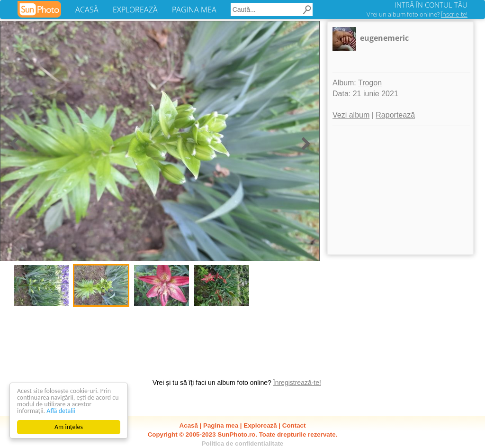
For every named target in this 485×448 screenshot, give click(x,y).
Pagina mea (221, 425)
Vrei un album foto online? (417, 14)
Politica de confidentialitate (243, 443)
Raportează (395, 115)
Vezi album (351, 115)
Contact (294, 425)
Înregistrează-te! (297, 383)
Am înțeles (69, 427)
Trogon (370, 83)
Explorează (260, 425)
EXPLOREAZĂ (135, 9)
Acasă (189, 425)
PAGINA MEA (194, 9)
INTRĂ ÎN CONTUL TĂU (431, 5)
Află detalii (61, 411)
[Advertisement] (400, 190)
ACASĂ (87, 9)
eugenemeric (384, 38)
